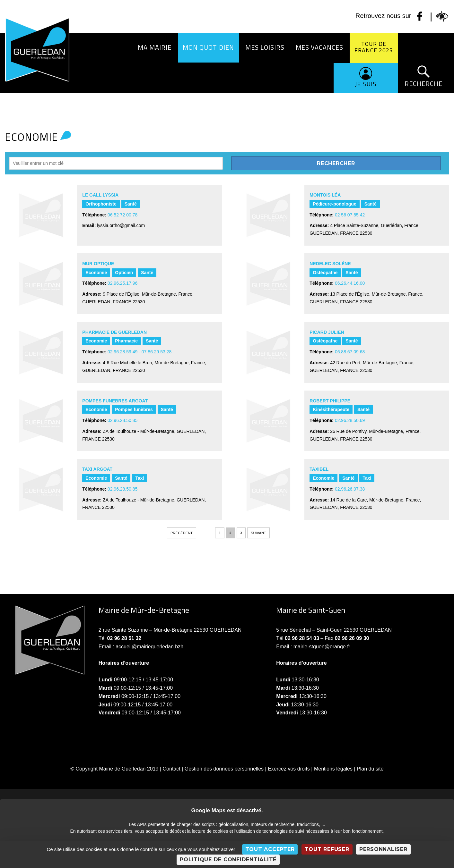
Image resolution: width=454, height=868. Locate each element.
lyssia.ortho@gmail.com (121, 225)
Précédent (182, 533)
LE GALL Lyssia (100, 195)
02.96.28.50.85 (122, 420)
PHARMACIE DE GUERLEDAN (114, 332)
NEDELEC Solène (330, 264)
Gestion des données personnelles (224, 769)
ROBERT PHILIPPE (330, 401)
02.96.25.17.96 (122, 283)
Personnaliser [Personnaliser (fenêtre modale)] (383, 849)
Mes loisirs (265, 47)
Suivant (258, 533)
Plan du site (370, 769)
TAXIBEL (319, 469)
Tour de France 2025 (374, 47)
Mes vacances (319, 47)
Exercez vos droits (289, 769)
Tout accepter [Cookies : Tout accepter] (270, 849)
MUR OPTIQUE (98, 264)
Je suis (366, 84)
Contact (172, 769)
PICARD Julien (327, 332)
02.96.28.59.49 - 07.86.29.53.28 (140, 352)
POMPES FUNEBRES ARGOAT (115, 401)
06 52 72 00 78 (122, 215)
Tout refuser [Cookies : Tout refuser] (327, 849)
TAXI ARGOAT (97, 469)
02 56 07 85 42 (350, 215)
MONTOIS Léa (325, 195)
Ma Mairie (155, 47)
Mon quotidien (208, 47)
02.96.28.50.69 (350, 420)
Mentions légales (333, 769)
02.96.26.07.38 (350, 489)
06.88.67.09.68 (350, 352)
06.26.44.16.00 (350, 283)
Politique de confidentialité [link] (228, 860)
